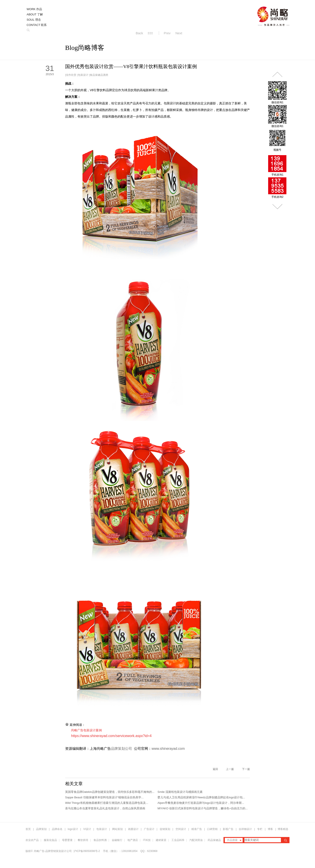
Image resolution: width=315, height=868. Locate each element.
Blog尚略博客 (85, 48)
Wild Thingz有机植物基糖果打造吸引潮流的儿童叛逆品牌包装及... (107, 803)
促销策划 (165, 829)
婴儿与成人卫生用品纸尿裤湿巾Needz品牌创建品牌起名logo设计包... (201, 797)
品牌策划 (41, 829)
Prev (167, 33)
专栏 (260, 829)
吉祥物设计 (245, 829)
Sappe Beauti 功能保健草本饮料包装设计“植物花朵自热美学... (104, 797)
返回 (215, 769)
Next (179, 33)
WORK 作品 (34, 9)
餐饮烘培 (83, 840)
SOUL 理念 (34, 20)
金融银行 (117, 840)
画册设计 (133, 829)
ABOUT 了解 (35, 14)
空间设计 (181, 829)
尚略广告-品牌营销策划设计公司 (53, 851)
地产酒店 (133, 840)
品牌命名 (57, 829)
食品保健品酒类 (99, 75)
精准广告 (197, 829)
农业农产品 (32, 840)
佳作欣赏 (71, 75)
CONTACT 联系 (37, 25)
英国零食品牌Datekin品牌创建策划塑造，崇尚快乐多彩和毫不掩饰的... (110, 792)
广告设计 (149, 829)
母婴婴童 (67, 840)
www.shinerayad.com (168, 749)
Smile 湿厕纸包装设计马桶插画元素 (180, 792)
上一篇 (230, 769)
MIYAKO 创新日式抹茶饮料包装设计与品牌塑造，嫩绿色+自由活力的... (203, 808)
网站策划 (117, 829)
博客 (270, 829)
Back (139, 33)
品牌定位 (112, 90)
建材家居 (161, 840)
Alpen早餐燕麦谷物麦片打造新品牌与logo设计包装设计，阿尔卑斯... (201, 803)
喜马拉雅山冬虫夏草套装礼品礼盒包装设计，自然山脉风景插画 (105, 808)
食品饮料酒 (100, 840)
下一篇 (246, 769)
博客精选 (283, 829)
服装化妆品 (50, 840)
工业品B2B (178, 840)
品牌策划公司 (121, 749)
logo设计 (73, 829)
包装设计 (83, 75)
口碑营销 (212, 829)
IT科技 (147, 840)
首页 (28, 829)
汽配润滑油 (196, 840)
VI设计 (87, 829)
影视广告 (228, 829)
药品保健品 (214, 840)
